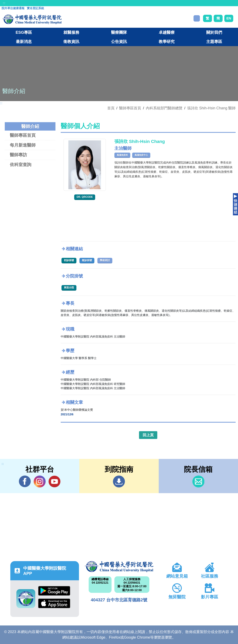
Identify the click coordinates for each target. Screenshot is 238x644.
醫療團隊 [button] (119, 32)
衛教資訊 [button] (71, 42)
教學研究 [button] (167, 42)
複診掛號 (87, 260)
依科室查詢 (21, 165)
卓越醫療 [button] (167, 32)
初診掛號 (69, 260)
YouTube (54, 481)
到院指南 (119, 481)
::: (4, 3)
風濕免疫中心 (141, 155)
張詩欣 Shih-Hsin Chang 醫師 (211, 108)
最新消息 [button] (24, 42)
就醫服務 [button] (71, 32)
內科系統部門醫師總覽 (164, 108)
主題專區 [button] (214, 42)
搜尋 (197, 18)
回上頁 (148, 435)
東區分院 (69, 288)
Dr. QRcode (85, 197)
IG (40, 481)
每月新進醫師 (23, 145)
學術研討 (105, 260)
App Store (54, 603)
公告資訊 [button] (119, 42)
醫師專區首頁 (23, 135)
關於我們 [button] (214, 32)
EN (229, 18)
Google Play (54, 591)
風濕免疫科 (122, 155)
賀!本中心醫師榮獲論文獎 (77, 410)
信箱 (198, 481)
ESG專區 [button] (24, 32)
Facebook (25, 481)
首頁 (111, 108)
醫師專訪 (18, 155)
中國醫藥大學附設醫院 (119, 567)
